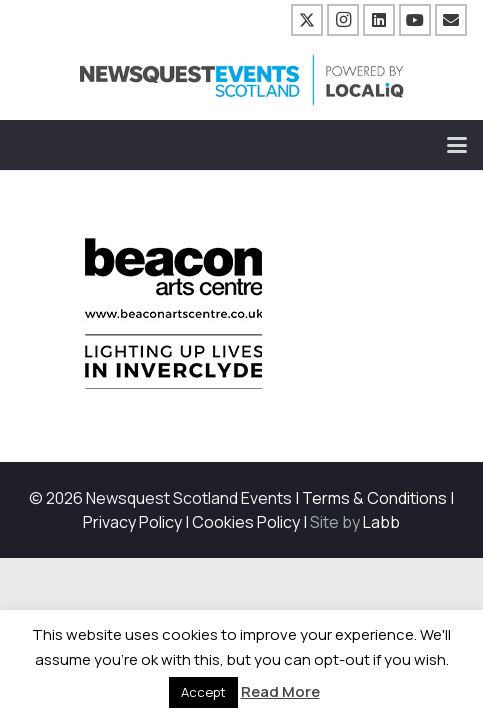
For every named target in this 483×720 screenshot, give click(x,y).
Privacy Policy (132, 522)
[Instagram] (343, 20)
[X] (307, 20)
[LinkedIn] (379, 20)
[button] (457, 145)
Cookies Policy (246, 522)
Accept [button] (203, 692)
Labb (381, 522)
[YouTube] (415, 20)
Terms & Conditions (374, 498)
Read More (280, 691)
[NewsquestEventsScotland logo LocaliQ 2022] (242, 80)
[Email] (451, 20)
